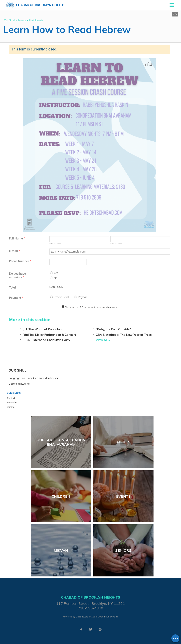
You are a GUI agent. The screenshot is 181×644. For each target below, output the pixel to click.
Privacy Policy (111, 617)
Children (61, 496)
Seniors (123, 550)
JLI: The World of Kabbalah (43, 329)
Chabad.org (82, 617)
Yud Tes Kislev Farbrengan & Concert (50, 335)
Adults (123, 442)
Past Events (36, 20)
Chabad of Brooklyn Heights (41, 5)
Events (22, 20)
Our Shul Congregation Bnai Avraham (61, 442)
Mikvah (61, 550)
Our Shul (9, 20)
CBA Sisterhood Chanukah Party (47, 340)
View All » (103, 340)
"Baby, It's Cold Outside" (113, 329)
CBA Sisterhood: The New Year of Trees (124, 335)
